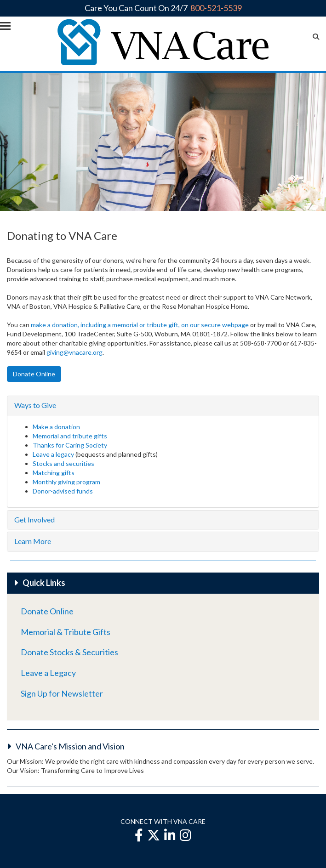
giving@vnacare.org (74, 352)
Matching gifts (54, 473)
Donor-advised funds (63, 491)
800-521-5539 (216, 8)
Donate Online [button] (34, 374)
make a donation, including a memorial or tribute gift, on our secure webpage (140, 325)
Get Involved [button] (34, 519)
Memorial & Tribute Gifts (66, 632)
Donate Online (47, 611)
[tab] (163, 406)
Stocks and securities (63, 463)
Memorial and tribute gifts (71, 436)
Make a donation (56, 427)
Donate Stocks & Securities (69, 652)
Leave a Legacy (48, 673)
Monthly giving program (66, 482)
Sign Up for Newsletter (62, 693)
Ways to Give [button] (35, 405)
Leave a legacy (53, 454)
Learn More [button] (33, 541)
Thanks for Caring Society (70, 445)
